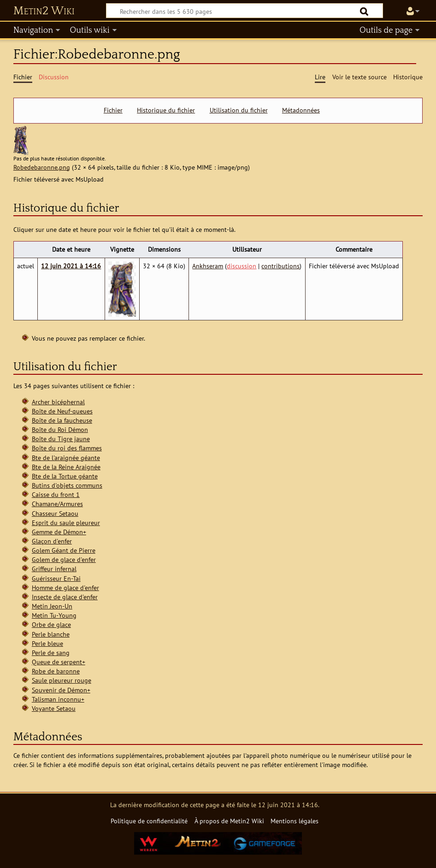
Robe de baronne (56, 671)
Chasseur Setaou (55, 513)
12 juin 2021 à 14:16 (71, 266)
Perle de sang (51, 652)
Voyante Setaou (54, 708)
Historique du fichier (166, 110)
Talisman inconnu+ (58, 699)
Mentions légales (295, 821)
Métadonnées (301, 110)
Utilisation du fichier (239, 110)
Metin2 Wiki (44, 11)
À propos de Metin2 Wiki (229, 821)
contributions (280, 266)
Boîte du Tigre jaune (61, 439)
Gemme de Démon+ (59, 532)
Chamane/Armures (57, 504)
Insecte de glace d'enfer (65, 597)
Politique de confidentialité (149, 821)
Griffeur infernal (54, 569)
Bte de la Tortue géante (65, 476)
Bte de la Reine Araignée (66, 467)
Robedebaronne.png (42, 167)
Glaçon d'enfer (52, 541)
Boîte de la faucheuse (62, 420)
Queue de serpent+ (59, 662)
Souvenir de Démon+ (61, 690)
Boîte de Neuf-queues (62, 411)
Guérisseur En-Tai (56, 578)
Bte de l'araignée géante (66, 458)
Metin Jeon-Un (52, 606)
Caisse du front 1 (56, 494)
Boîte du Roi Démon (60, 429)
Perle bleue (47, 643)
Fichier (113, 110)
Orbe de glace (51, 624)
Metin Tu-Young (54, 615)
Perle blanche (51, 634)
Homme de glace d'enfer (65, 588)
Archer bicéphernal (58, 402)
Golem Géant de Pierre (64, 550)
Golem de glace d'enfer (64, 559)
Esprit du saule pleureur (66, 523)
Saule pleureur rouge (62, 680)
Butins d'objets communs (67, 485)
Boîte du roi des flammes (67, 448)
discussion (242, 266)
